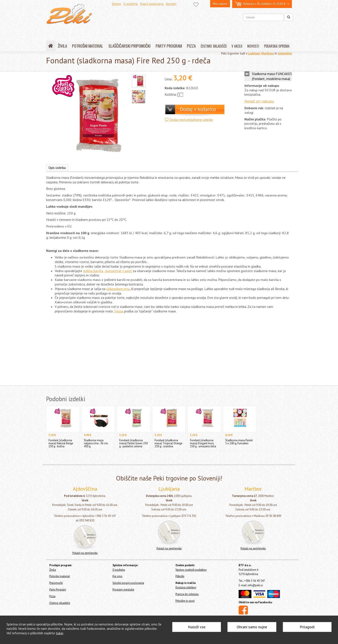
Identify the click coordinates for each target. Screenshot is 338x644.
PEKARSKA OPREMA (277, 46)
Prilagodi (307, 627)
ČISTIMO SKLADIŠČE (214, 46)
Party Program (58, 590)
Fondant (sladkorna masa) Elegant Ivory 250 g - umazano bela (203, 443)
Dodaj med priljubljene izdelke (189, 120)
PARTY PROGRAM (169, 46)
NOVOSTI (253, 46)
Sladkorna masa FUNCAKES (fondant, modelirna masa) (272, 76)
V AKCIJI (237, 46)
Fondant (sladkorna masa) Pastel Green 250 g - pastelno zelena (133, 443)
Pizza (52, 596)
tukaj (59, 633)
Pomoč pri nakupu (259, 101)
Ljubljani (254, 53)
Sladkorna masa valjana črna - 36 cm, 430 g (96, 443)
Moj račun (220, 4)
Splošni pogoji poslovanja (128, 583)
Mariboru (268, 53)
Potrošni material (60, 576)
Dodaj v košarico (198, 109)
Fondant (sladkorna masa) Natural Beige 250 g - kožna (61, 443)
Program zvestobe (123, 590)
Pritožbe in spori (185, 601)
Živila (53, 570)
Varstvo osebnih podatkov (191, 570)
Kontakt (171, 4)
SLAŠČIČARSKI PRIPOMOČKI (129, 46)
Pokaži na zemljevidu (85, 553)
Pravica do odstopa (187, 594)
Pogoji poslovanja (152, 4)
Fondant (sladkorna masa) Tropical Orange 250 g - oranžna (168, 443)
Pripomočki (56, 583)
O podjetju (131, 4)
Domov (116, 4)
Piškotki (180, 576)
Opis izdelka (57, 168)
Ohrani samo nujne (252, 627)
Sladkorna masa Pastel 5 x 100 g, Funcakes (239, 442)
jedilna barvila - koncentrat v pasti (107, 271)
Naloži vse (197, 627)
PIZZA (191, 46)
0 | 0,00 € (262, 4)
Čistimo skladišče (60, 603)
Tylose (119, 311)
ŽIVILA (62, 46)
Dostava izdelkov (186, 587)
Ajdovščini (285, 53)
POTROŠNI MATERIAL (88, 46)
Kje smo (117, 576)
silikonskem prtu (118, 289)
